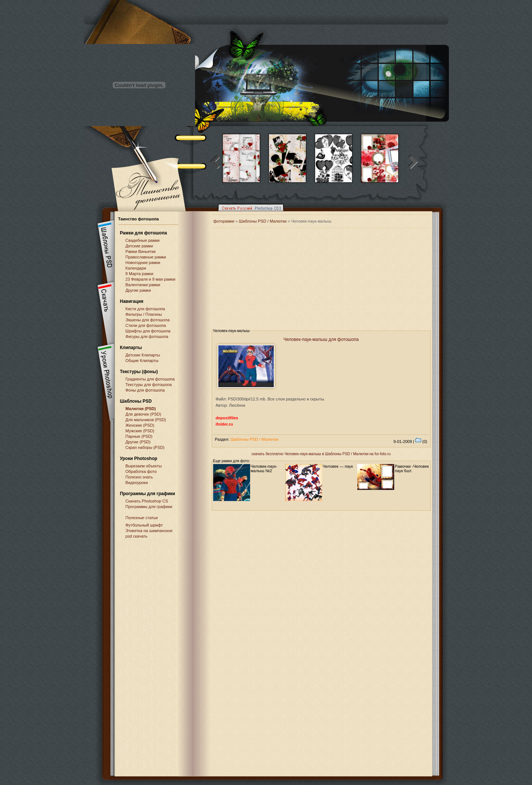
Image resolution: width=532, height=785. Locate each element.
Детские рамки (139, 246)
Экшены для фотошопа (148, 320)
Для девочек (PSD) (144, 414)
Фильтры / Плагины (144, 314)
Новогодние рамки (143, 263)
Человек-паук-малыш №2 (264, 468)
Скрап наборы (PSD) (145, 447)
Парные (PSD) (139, 436)
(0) (421, 441)
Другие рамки (138, 290)
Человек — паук (338, 466)
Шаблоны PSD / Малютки (262, 221)
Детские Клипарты (143, 355)
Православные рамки (146, 257)
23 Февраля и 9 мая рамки (151, 279)
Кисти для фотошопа (145, 309)
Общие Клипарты (142, 361)
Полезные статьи (142, 518)
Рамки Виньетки (141, 251)
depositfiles (227, 418)
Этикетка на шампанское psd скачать (149, 533)
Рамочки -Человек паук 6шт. (412, 468)
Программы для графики (149, 507)
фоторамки (224, 221)
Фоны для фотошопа (145, 390)
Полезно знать (139, 477)
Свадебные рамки (143, 240)
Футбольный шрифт (144, 525)
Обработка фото (141, 471)
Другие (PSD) (138, 442)
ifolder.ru (224, 424)
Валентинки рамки (143, 285)
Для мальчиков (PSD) (146, 420)
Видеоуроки (137, 483)
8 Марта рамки (139, 274)
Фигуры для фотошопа (147, 336)
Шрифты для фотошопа (148, 331)
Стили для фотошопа (146, 325)
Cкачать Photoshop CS (147, 501)
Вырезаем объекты (144, 466)
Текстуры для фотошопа (149, 385)
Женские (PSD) (140, 425)
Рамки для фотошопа (144, 233)
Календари (136, 268)
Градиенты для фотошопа (150, 379)
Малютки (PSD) (141, 409)
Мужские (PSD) (140, 431)
